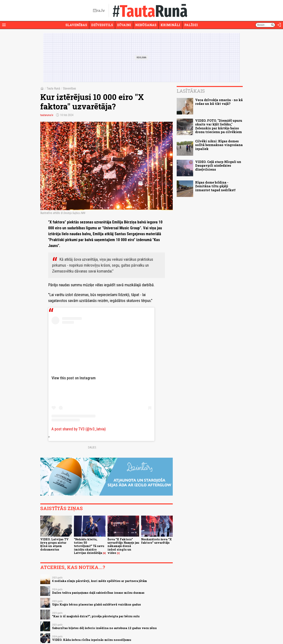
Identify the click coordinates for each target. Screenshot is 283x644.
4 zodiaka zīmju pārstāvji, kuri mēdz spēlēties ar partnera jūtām (100, 581)
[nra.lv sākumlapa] (99, 11)
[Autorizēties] (279, 25)
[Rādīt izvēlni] (4, 25)
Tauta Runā (53, 88)
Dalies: (92, 447)
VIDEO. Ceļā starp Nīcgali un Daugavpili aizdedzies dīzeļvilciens (218, 165)
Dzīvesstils (102, 25)
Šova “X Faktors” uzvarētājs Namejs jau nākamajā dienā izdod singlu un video (123, 546)
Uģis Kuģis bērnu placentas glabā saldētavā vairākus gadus (96, 604)
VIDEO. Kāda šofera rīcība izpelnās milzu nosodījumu (92, 640)
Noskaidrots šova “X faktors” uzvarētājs (156, 541)
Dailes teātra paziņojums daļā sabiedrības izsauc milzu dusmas (98, 593)
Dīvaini (124, 25)
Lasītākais (191, 91)
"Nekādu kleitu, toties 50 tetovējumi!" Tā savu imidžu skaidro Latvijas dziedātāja (89, 546)
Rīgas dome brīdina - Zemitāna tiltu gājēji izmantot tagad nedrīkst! (215, 186)
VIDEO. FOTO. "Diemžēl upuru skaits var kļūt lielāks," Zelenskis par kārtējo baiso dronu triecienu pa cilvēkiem (219, 126)
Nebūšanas (146, 25)
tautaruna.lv (47, 115)
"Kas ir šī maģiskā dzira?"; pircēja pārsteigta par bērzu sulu (96, 616)
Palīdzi (191, 25)
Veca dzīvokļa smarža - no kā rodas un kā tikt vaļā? (219, 102)
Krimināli (170, 25)
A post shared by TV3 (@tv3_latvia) (79, 429)
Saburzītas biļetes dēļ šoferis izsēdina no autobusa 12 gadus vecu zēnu (104, 628)
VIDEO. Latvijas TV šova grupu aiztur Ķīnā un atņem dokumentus (54, 544)
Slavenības (76, 25)
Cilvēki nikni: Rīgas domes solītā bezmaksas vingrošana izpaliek (219, 145)
